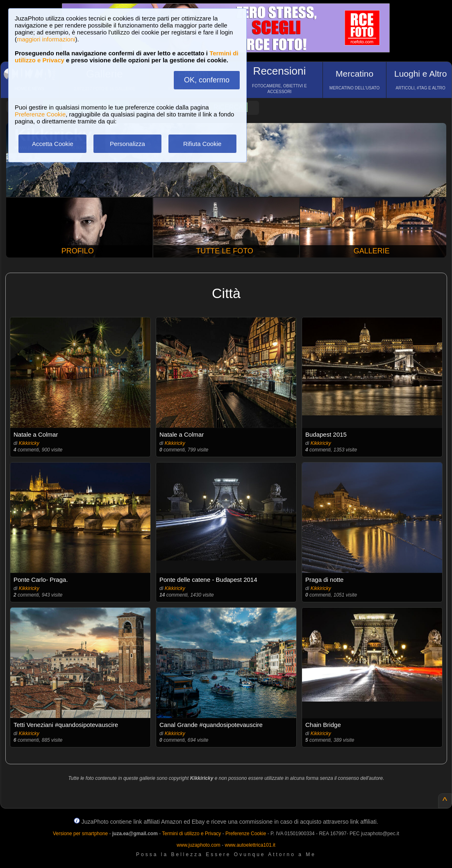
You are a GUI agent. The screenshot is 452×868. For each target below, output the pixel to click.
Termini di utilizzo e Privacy (191, 834)
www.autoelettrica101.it (250, 845)
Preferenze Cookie (40, 114)
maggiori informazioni (46, 39)
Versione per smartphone (80, 834)
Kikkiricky (29, 443)
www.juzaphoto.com (199, 845)
